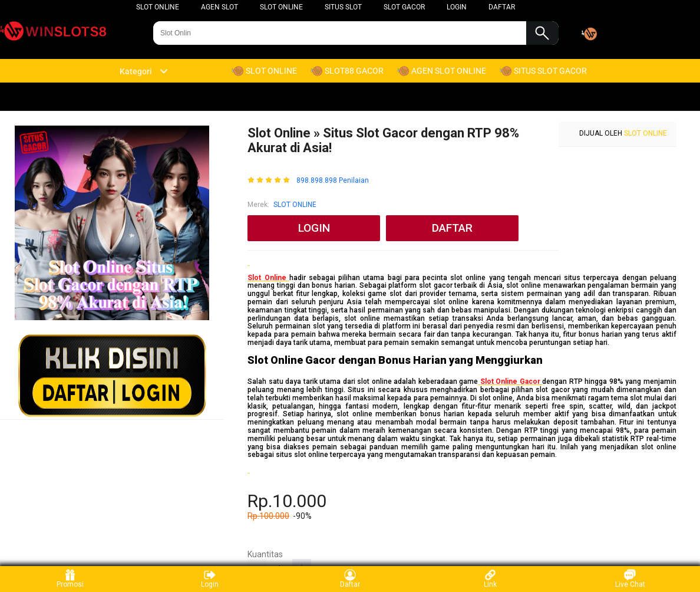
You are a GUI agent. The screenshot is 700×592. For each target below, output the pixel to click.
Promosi (70, 579)
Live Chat (630, 579)
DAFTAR (502, 7)
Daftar (350, 579)
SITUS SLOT (343, 7)
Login (210, 579)
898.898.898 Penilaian (333, 181)
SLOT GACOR (404, 7)
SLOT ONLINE (281, 7)
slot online (158, 7)
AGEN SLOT (219, 7)
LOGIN (457, 7)
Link (490, 579)
